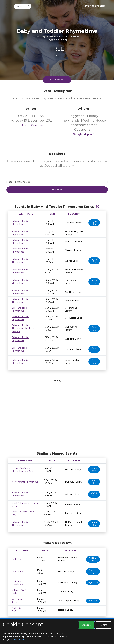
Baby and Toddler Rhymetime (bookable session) (23, 328)
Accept (86, 625)
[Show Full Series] (98, 207)
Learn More (19, 639)
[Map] (57, 415)
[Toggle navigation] (9, 6)
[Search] (20, 6)
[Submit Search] (29, 6)
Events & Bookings (95, 6)
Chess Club (17, 572)
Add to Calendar (31, 125)
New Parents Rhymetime (25, 482)
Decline (103, 625)
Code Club (17, 559)
